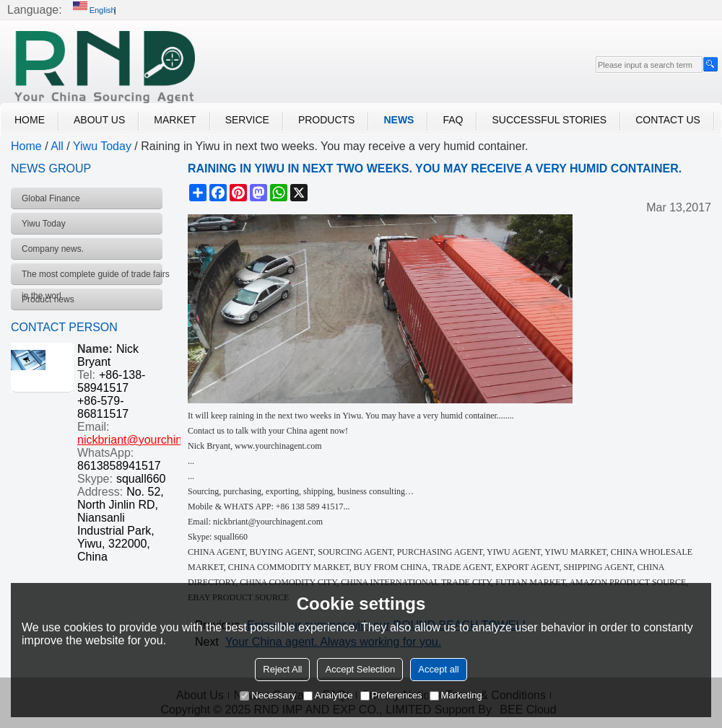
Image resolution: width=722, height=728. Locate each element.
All (57, 146)
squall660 (141, 479)
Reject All (282, 669)
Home (30, 120)
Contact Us (668, 120)
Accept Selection (360, 669)
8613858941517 (119, 466)
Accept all (438, 669)
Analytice (328, 695)
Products (327, 120)
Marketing (456, 695)
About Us (99, 120)
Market (175, 120)
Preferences (391, 695)
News (399, 120)
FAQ (453, 120)
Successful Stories (549, 120)
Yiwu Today (102, 146)
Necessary (268, 695)
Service (247, 120)
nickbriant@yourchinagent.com (157, 440)
